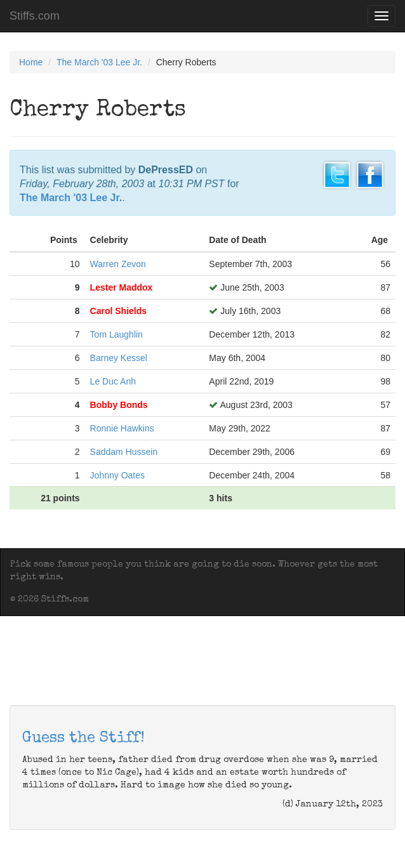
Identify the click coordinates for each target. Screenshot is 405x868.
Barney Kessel (119, 358)
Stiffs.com (35, 16)
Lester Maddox (122, 287)
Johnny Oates (117, 475)
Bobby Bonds (119, 405)
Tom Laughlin (116, 334)
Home (31, 62)
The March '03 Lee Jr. (99, 62)
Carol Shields (118, 311)
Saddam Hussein (124, 452)
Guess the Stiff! (83, 739)
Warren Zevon (118, 264)
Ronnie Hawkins (122, 428)
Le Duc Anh (113, 381)
